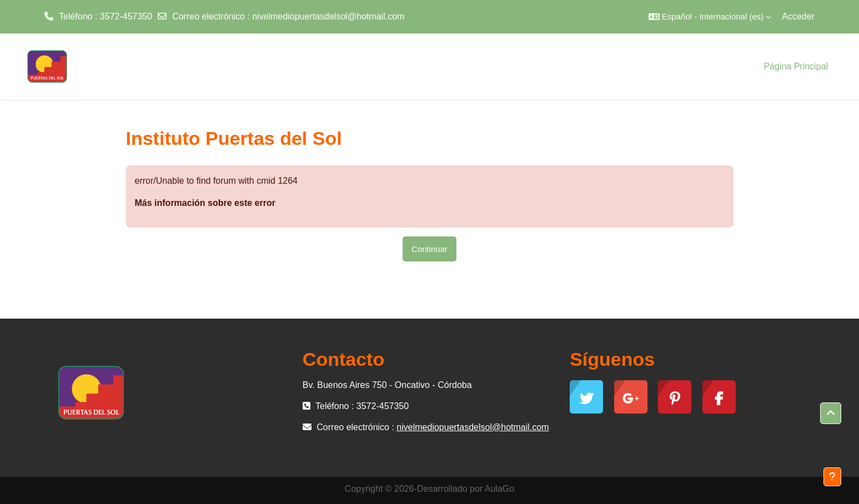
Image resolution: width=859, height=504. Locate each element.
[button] (710, 17)
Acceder (798, 16)
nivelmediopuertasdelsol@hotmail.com (328, 16)
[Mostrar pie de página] (832, 477)
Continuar (429, 249)
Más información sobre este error (205, 203)
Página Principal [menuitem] (796, 66)
